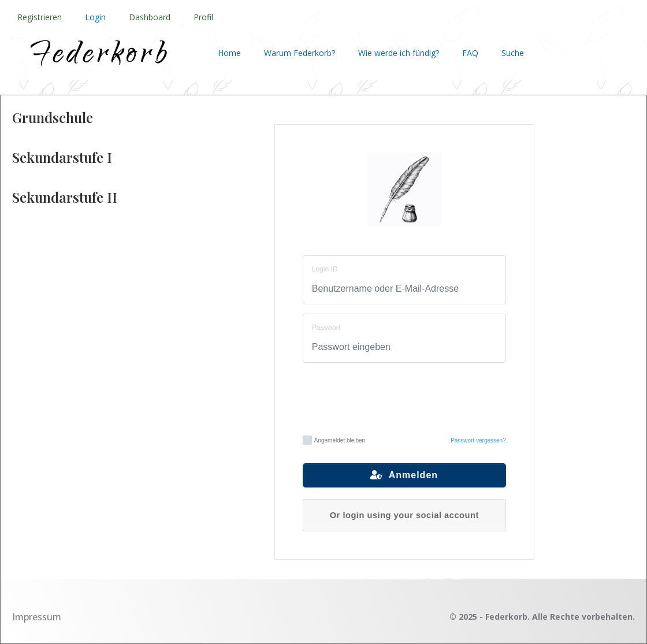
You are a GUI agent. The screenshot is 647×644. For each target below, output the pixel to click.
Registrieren (40, 17)
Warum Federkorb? (300, 53)
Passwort (326, 327)
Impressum (37, 617)
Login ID (325, 269)
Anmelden (404, 475)
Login (95, 17)
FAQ (470, 53)
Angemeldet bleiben (334, 440)
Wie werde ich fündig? (399, 53)
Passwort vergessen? (478, 440)
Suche (513, 53)
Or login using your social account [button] (404, 515)
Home (229, 53)
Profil (203, 17)
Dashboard (150, 17)
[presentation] (404, 397)
